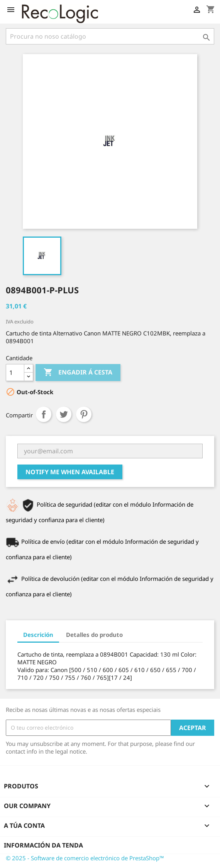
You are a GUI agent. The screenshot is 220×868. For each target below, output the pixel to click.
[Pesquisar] (110, 36)
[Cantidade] (15, 373)
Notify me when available (70, 472)
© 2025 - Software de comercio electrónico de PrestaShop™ (85, 858)
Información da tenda (43, 845)
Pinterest (84, 414)
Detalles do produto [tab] (94, 635)
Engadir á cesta (78, 373)
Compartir (44, 414)
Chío (64, 414)
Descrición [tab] (38, 635)
